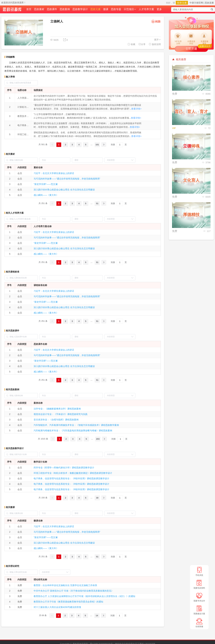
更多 (159, 9)
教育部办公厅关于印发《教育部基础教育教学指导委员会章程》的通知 (68, 602)
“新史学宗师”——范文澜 (46, 184)
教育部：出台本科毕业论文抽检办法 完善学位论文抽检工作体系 (65, 585)
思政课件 (52, 9)
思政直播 (209, 3)
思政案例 (65, 9)
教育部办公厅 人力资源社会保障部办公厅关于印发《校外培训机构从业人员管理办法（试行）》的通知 (84, 596)
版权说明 (155, 44)
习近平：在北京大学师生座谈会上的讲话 (54, 173)
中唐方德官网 (196, 3)
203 (98, 439)
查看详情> (136, 109)
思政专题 (116, 9)
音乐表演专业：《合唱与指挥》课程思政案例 (56, 420)
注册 (184, 3)
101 (97, 145)
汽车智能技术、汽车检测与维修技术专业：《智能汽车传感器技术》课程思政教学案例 (76, 425)
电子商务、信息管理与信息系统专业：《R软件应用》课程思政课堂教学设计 (71, 478)
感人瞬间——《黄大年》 (46, 195)
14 (97, 616)
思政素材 (39, 9)
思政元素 (95, 9)
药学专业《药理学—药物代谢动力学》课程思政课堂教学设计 (64, 468)
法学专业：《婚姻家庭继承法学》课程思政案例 (57, 409)
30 (97, 498)
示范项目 (130, 9)
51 (97, 203)
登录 (179, 3)
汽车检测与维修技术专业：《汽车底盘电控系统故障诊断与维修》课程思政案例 (73, 431)
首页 (29, 9)
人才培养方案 (146, 9)
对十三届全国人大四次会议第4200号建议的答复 (57, 607)
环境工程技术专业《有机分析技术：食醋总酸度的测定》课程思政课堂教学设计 (73, 473)
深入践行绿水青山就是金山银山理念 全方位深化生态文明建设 (64, 190)
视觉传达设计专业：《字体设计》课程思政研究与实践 (61, 414)
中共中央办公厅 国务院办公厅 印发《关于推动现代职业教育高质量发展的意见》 (74, 591)
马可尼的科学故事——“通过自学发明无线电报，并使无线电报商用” (67, 179)
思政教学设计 (80, 9)
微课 (106, 9)
